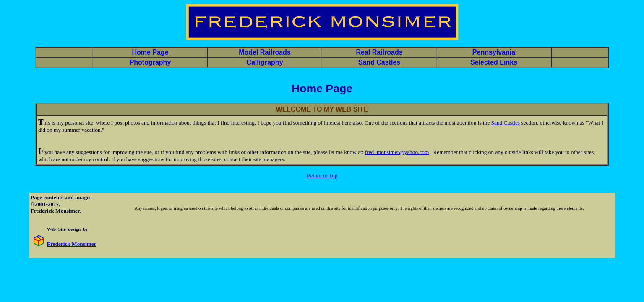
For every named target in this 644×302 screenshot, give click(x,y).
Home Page (150, 52)
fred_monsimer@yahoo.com (397, 152)
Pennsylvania (494, 52)
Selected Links (494, 62)
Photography (150, 62)
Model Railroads (265, 52)
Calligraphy (265, 62)
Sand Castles (379, 62)
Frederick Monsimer (72, 244)
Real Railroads (379, 52)
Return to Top (322, 176)
